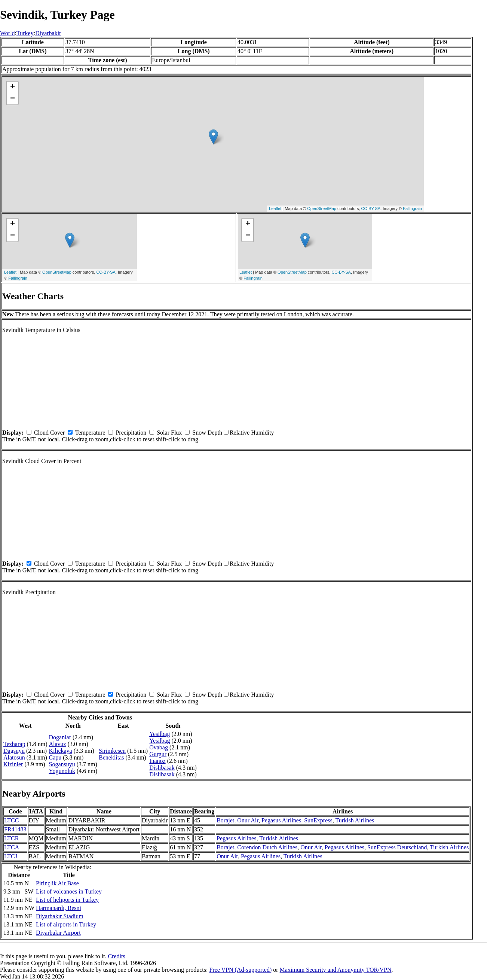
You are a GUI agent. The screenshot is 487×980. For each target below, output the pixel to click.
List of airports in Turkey (66, 924)
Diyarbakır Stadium (60, 916)
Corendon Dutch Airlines (267, 847)
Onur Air (248, 820)
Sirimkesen (112, 751)
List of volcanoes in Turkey (69, 891)
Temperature (90, 433)
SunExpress (318, 820)
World (7, 33)
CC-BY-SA (371, 209)
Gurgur (158, 754)
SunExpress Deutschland (397, 847)
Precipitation (131, 433)
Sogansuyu (62, 764)
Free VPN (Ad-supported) (240, 970)
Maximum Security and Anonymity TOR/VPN (336, 970)
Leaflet (275, 209)
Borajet (225, 820)
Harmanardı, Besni (59, 908)
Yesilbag (160, 734)
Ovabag (159, 747)
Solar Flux (169, 433)
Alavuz (58, 744)
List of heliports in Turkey (67, 900)
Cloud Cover (49, 433)
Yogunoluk (62, 771)
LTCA (12, 847)
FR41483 (15, 829)
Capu (55, 757)
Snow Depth (207, 433)
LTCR (11, 838)
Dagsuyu (14, 751)
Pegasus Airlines (281, 820)
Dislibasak (162, 768)
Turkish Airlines (355, 820)
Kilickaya (61, 751)
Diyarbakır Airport (58, 933)
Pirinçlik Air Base (57, 883)
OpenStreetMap (322, 209)
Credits (116, 956)
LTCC (11, 820)
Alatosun (14, 757)
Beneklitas (111, 757)
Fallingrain (412, 209)
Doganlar (60, 737)
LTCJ (11, 856)
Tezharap (14, 744)
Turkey (25, 33)
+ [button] (13, 87)
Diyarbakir (48, 33)
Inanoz (157, 761)
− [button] (13, 99)
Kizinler (13, 764)
